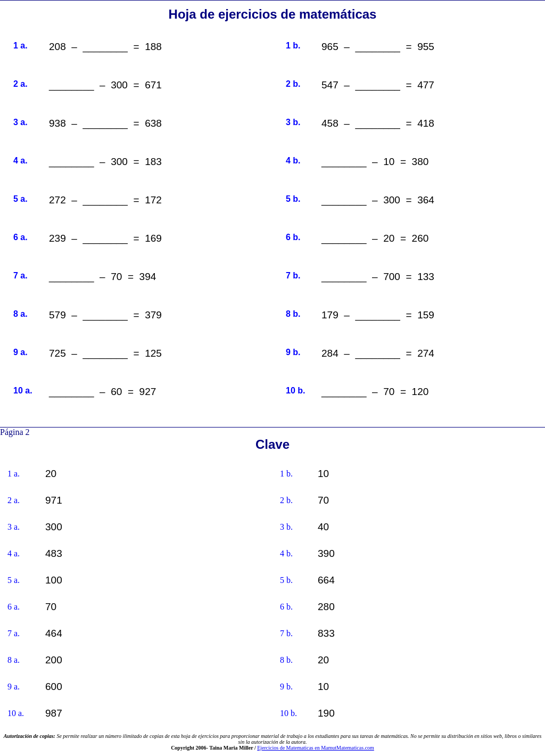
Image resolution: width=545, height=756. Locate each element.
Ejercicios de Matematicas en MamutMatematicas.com (316, 748)
